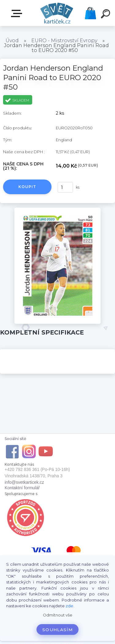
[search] (106, 15)
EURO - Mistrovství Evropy (64, 41)
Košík (90, 13)
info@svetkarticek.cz (24, 482)
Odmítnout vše (58, 615)
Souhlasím (57, 630)
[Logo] (57, 13)
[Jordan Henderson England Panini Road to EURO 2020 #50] (57, 210)
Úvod (12, 41)
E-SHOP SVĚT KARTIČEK (18, 13)
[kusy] (65, 187)
